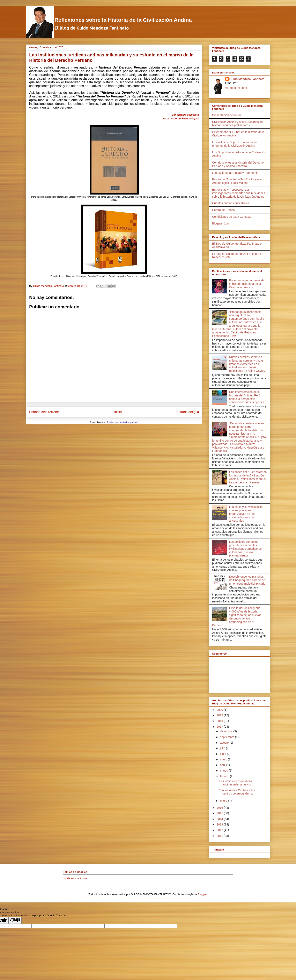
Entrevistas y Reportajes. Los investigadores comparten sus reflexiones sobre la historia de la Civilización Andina (239, 193)
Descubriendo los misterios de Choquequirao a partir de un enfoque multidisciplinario (247, 580)
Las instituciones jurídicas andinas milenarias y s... (236, 783)
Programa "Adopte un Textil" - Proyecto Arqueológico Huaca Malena (237, 181)
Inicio (118, 412)
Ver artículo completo (185, 115)
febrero (225, 776)
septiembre (227, 737)
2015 (220, 813)
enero (224, 801)
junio (223, 754)
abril (223, 765)
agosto (225, 743)
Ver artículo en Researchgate (181, 118)
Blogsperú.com (222, 223)
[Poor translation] (15, 920)
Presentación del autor (227, 115)
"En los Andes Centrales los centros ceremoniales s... (237, 792)
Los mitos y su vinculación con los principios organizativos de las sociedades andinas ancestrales (246, 514)
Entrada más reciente (44, 412)
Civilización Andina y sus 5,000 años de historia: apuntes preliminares (237, 124)
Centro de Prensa (223, 210)
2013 (220, 824)
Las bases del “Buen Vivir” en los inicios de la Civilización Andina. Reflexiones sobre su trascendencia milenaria (248, 477)
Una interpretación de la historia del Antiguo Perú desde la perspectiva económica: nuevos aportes (247, 397)
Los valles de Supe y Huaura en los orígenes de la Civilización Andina (235, 144)
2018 (220, 721)
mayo (224, 759)
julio (223, 748)
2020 (220, 710)
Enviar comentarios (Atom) (123, 422)
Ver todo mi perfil (236, 88)
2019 (220, 715)
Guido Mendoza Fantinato (247, 79)
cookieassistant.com (75, 878)
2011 (220, 836)
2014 (220, 819)
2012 (220, 830)
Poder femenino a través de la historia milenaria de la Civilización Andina (247, 284)
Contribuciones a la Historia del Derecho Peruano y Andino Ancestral (238, 164)
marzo (224, 770)
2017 (220, 727)
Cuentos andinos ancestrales (231, 203)
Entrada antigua (188, 412)
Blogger (202, 894)
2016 (220, 808)
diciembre (227, 731)
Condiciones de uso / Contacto (232, 217)
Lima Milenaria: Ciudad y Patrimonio (235, 173)
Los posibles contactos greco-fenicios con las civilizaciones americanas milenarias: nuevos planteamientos (245, 549)
